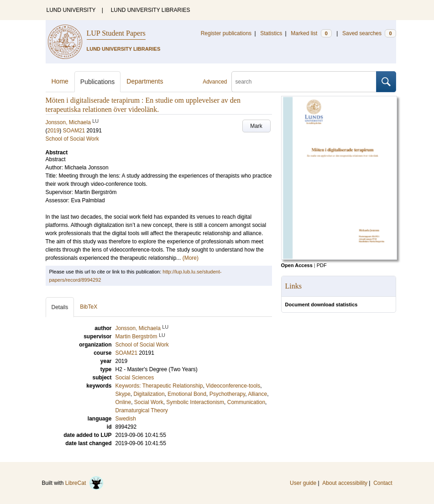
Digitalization (149, 394)
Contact (383, 483)
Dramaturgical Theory (142, 410)
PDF (322, 265)
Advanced (215, 82)
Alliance (257, 394)
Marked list (311, 33)
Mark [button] (256, 126)
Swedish (126, 419)
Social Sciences (135, 378)
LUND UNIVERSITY (71, 10)
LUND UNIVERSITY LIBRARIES (151, 10)
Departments (145, 81)
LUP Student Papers (116, 33)
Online (123, 402)
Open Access (297, 265)
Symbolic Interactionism (195, 402)
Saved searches (369, 33)
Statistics (271, 33)
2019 (54, 131)
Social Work (149, 402)
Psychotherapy (227, 394)
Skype (123, 394)
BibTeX (89, 307)
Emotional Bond (187, 394)
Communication (246, 402)
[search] (304, 82)
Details (60, 307)
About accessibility (345, 483)
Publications (98, 82)
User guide (303, 483)
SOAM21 (74, 131)
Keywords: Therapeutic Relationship (159, 386)
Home (60, 81)
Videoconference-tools (233, 386)
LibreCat (84, 483)
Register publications (226, 33)
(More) (191, 258)
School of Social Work (72, 139)
